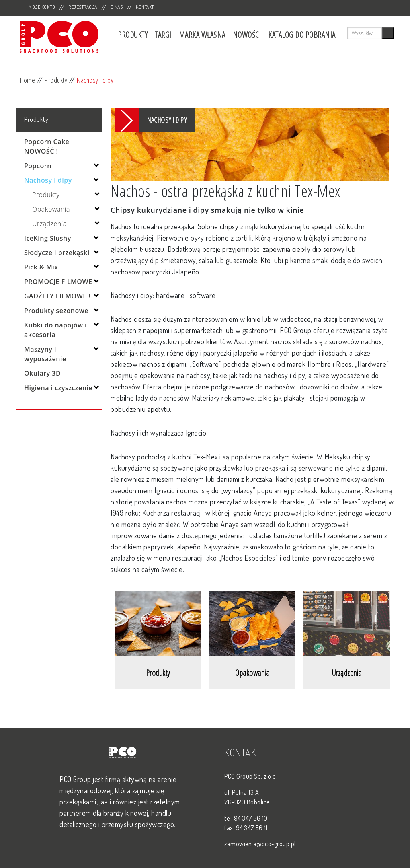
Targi (163, 35)
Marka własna (202, 35)
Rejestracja (83, 7)
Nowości (247, 35)
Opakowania (51, 209)
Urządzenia (49, 224)
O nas (117, 7)
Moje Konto (42, 7)
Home (28, 80)
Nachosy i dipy (95, 80)
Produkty (133, 35)
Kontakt (145, 7)
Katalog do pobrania (302, 35)
